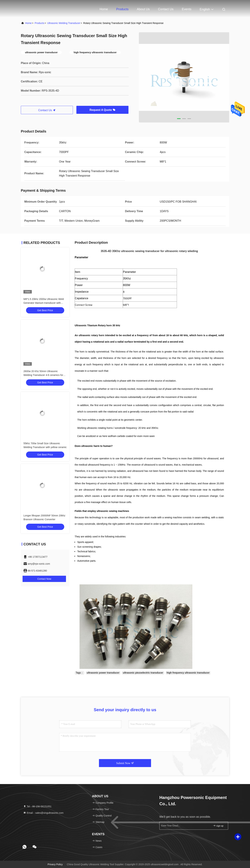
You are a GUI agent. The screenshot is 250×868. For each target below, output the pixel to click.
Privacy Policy (55, 864)
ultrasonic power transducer (103, 673)
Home (104, 9)
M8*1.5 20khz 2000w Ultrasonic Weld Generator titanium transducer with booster (44, 303)
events (187, 9)
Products (122, 9)
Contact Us (166, 9)
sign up (218, 826)
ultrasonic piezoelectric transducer (143, 673)
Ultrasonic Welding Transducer (64, 23)
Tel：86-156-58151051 (37, 806)
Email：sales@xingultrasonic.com (43, 813)
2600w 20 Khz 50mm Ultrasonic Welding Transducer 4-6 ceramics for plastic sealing (43, 375)
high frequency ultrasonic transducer (188, 673)
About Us (143, 9)
